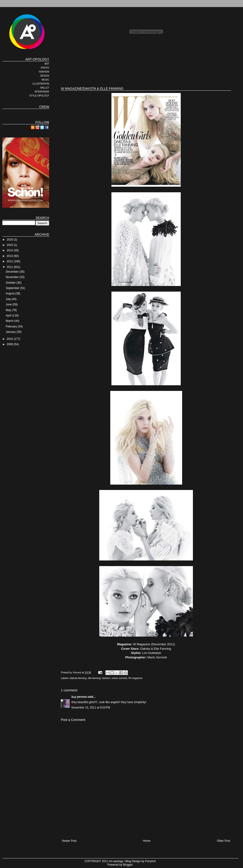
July (9, 299)
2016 (10, 240)
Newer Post (69, 841)
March (10, 321)
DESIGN (45, 76)
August (10, 293)
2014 (10, 250)
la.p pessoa (79, 697)
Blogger (128, 865)
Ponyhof (150, 861)
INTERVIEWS (42, 92)
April (9, 315)
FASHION (44, 72)
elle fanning (94, 678)
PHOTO (45, 68)
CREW (44, 107)
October (11, 283)
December (13, 272)
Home (147, 841)
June (9, 304)
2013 (10, 256)
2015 (10, 245)
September (13, 288)
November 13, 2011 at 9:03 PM (91, 708)
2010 (10, 339)
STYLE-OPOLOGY (39, 96)
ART (47, 64)
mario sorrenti (119, 678)
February (12, 326)
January (11, 332)
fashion (106, 678)
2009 (10, 344)
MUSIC (45, 80)
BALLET (45, 88)
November (13, 277)
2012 (10, 261)
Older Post (223, 841)
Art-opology (116, 861)
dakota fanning (78, 678)
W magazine (136, 678)
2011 (10, 267)
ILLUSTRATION (41, 84)
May (9, 310)
